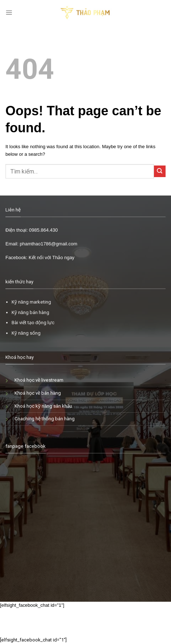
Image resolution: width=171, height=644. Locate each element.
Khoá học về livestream (39, 380)
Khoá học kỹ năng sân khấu (43, 406)
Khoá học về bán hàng (38, 393)
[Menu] (9, 13)
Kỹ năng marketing (31, 302)
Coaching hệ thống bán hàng (45, 419)
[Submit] (160, 171)
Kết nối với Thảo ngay (51, 257)
